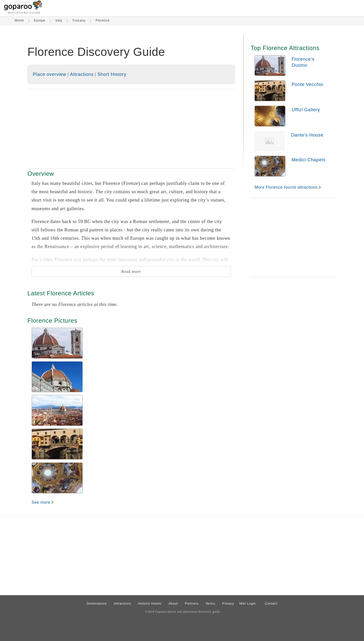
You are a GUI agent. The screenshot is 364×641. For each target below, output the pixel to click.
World (19, 20)
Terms (210, 603)
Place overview (50, 74)
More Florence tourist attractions (286, 187)
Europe (40, 20)
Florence (103, 20)
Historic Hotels (150, 603)
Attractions (82, 74)
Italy (59, 20)
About (173, 603)
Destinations (97, 603)
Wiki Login (247, 603)
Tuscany (79, 20)
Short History (112, 74)
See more (41, 502)
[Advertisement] (131, 129)
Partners (192, 603)
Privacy (228, 603)
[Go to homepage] (23, 9)
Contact (271, 603)
